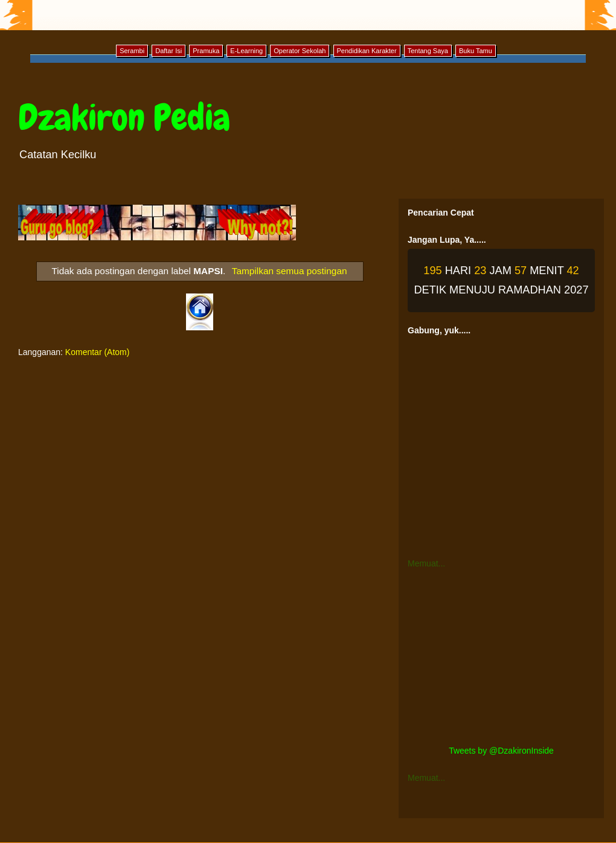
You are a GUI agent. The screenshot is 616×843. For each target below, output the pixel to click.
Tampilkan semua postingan (290, 271)
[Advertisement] (501, 657)
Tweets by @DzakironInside (501, 751)
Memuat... (426, 563)
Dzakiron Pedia (124, 117)
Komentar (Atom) (98, 352)
